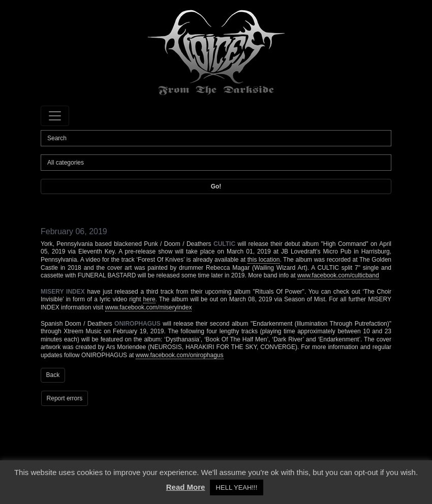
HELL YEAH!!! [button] (237, 487)
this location (264, 260)
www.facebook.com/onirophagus (180, 355)
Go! (216, 186)
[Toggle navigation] (55, 116)
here (149, 299)
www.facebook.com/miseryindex (149, 307)
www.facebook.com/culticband (338, 275)
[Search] (216, 138)
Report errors (65, 398)
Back (53, 375)
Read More (186, 487)
